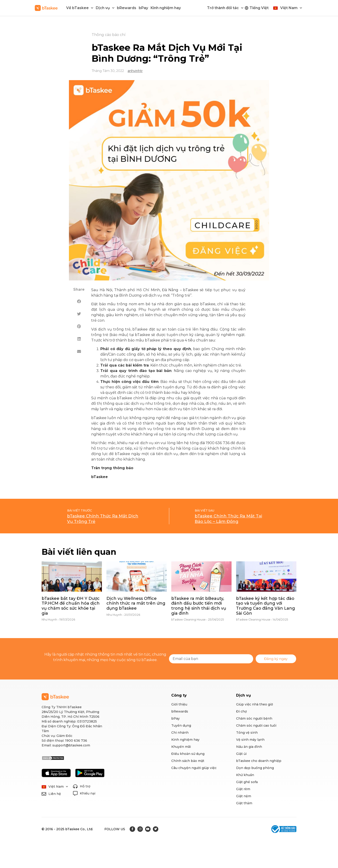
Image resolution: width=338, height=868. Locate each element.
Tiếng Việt (259, 8)
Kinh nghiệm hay (166, 8)
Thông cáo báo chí (109, 35)
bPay (143, 8)
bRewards (127, 8)
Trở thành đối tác (225, 8)
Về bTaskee (80, 8)
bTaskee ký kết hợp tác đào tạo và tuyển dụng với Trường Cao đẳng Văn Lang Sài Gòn (266, 606)
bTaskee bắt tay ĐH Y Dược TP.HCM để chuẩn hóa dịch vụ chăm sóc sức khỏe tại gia (71, 606)
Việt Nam (291, 8)
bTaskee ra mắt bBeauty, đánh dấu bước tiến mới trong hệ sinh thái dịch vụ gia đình (199, 606)
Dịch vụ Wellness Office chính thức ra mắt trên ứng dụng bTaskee (136, 603)
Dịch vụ (105, 8)
